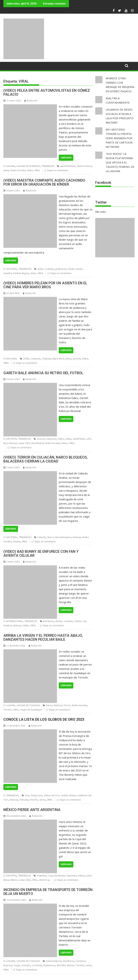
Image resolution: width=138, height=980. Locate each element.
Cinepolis (35, 359)
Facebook (103, 183)
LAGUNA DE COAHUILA (28, 705)
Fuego (17, 965)
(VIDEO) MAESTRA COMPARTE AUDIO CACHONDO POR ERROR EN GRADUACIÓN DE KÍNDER (44, 182)
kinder (79, 269)
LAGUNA (11, 166)
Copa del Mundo (57, 876)
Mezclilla (61, 965)
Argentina (42, 876)
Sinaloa (17, 542)
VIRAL (37, 170)
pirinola (77, 359)
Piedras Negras (21, 273)
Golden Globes (68, 795)
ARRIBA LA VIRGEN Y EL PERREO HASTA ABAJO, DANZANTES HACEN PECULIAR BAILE (43, 637)
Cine (27, 795)
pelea (6, 170)
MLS (5, 443)
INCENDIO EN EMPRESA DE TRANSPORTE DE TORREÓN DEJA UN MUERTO (48, 892)
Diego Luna (37, 795)
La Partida (37, 965)
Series (43, 800)
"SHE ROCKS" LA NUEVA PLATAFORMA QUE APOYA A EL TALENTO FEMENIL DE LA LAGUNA (120, 162)
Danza (49, 705)
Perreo (67, 705)
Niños (68, 359)
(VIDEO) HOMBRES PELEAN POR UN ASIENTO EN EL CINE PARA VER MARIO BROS (45, 285)
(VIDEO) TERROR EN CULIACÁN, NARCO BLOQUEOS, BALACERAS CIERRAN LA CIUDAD (45, 459)
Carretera (81, 961)
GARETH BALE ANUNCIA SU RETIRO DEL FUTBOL (43, 373)
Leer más (66, 158)
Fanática (8, 625)
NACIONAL (12, 269)
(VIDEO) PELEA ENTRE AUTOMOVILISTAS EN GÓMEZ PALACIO (47, 92)
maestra (8, 273)
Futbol (61, 439)
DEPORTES (11, 439)
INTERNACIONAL (15, 621)
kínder (72, 269)
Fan (85, 621)
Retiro (65, 443)
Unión (89, 965)
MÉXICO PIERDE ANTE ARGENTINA (32, 810)
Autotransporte (54, 961)
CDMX (26, 359)
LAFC (89, 439)
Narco (51, 537)
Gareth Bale (79, 439)
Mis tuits (101, 212)
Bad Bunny (49, 621)
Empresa (8, 965)
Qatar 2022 (24, 443)
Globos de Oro (52, 795)
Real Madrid (38, 443)
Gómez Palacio (84, 166)
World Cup (45, 880)
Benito (59, 621)
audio (40, 269)
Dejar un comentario (58, 170)
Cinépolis (46, 359)
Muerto (71, 965)
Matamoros (49, 965)
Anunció (41, 439)
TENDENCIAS (48, 166)
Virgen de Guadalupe (31, 710)
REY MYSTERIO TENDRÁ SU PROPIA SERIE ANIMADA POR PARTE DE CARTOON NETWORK (119, 138)
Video (30, 170)
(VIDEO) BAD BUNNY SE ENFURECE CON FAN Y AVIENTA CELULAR (41, 553)
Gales (68, 439)
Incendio (26, 965)
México (14, 880)
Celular (78, 621)
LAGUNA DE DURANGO (28, 166)
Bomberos (69, 961)
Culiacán (42, 537)
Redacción (31, 101)
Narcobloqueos (63, 537)
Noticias (13, 443)
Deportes (51, 439)
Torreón (8, 710)
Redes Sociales (18, 170)
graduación (61, 269)
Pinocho (34, 800)
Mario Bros (58, 359)
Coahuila (49, 269)
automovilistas (68, 166)
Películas (24, 800)
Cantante (68, 621)
